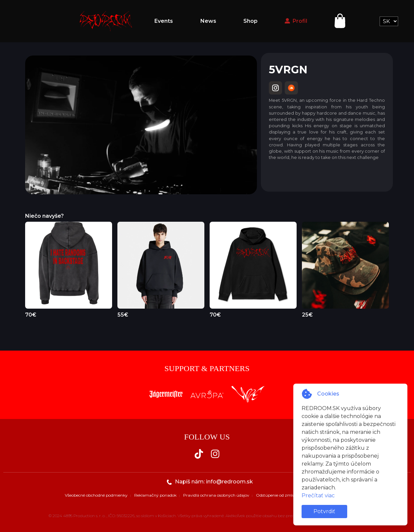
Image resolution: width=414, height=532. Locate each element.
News (208, 21)
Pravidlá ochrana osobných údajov (216, 495)
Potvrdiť (324, 511)
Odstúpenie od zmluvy (278, 495)
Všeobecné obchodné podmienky (96, 495)
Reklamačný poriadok (155, 495)
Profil (296, 21)
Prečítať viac (318, 495)
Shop (250, 21)
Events (164, 21)
